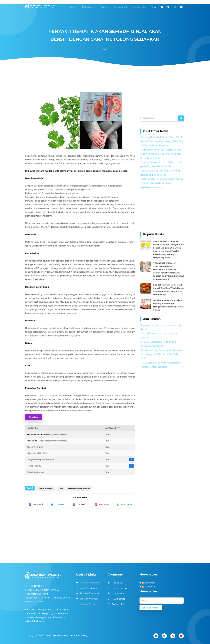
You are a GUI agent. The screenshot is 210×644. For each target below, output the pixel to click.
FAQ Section (119, 599)
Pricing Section (120, 588)
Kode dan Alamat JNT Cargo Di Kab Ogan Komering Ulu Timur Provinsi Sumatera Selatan (161, 157)
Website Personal (79, 481)
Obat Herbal (47, 481)
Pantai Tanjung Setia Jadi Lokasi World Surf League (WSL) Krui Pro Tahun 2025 (163, 349)
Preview (37, 407)
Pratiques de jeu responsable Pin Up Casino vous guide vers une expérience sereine (162, 185)
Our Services (119, 593)
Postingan (149, 583)
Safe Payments (88, 588)
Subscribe (151, 607)
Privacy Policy (87, 604)
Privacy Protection (90, 583)
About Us (117, 583)
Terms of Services (90, 594)
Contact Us (118, 604)
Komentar (150, 586)
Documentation (89, 599)
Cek (127, 446)
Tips (61, 481)
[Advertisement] (78, 79)
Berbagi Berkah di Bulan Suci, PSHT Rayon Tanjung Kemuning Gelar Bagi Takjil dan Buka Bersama (162, 145)
